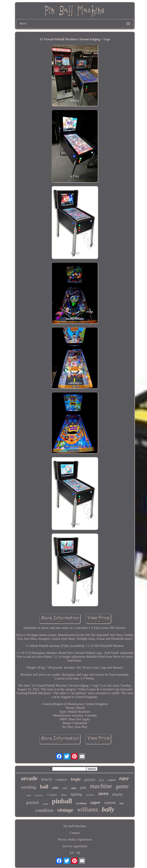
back (29, 795)
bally (108, 809)
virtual (45, 804)
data (74, 788)
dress (64, 795)
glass (102, 780)
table (55, 788)
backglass (39, 795)
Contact (75, 833)
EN (72, 853)
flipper (52, 795)
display (118, 794)
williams (87, 809)
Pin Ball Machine (75, 826)
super (95, 802)
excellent (81, 803)
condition (44, 810)
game (122, 786)
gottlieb (32, 802)
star (122, 803)
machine (101, 786)
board (46, 780)
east (65, 788)
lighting (76, 794)
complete (61, 780)
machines (90, 795)
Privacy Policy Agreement (75, 839)
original (112, 780)
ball (44, 787)
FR (78, 853)
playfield (90, 780)
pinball (62, 801)
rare (124, 778)
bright (76, 779)
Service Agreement (75, 846)
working (29, 787)
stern (103, 793)
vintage (65, 810)
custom (110, 803)
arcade (29, 778)
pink (83, 788)
